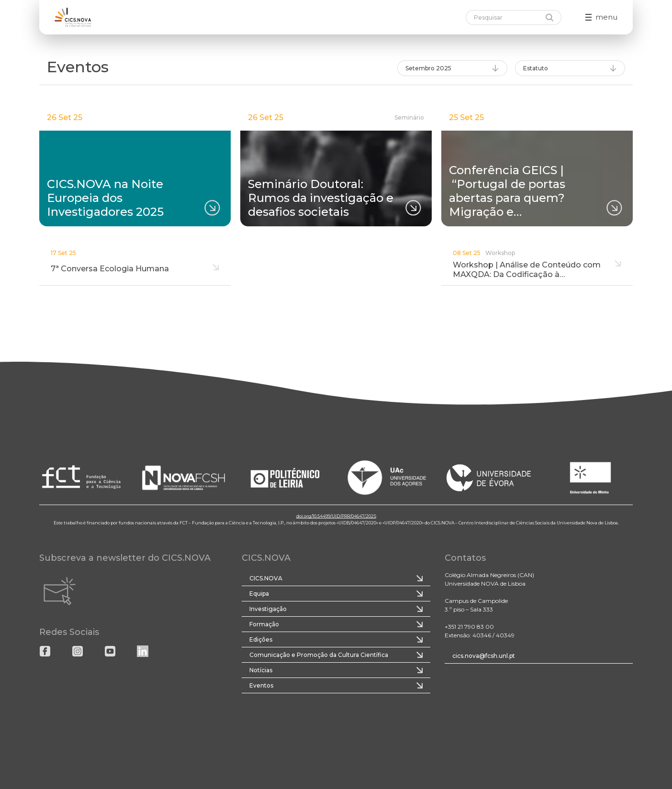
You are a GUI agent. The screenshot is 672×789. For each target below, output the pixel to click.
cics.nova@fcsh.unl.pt (484, 656)
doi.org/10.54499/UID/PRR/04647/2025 (336, 516)
